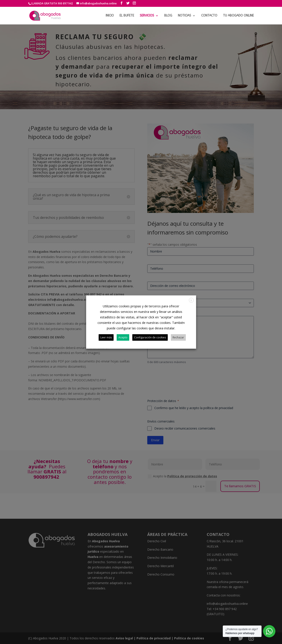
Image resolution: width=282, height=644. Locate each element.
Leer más (106, 337)
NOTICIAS (184, 16)
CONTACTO (209, 16)
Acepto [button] (123, 337)
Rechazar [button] (178, 337)
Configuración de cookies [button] (150, 337)
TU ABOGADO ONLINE (238, 16)
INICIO (110, 16)
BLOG (168, 16)
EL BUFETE (127, 16)
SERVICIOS (147, 16)
